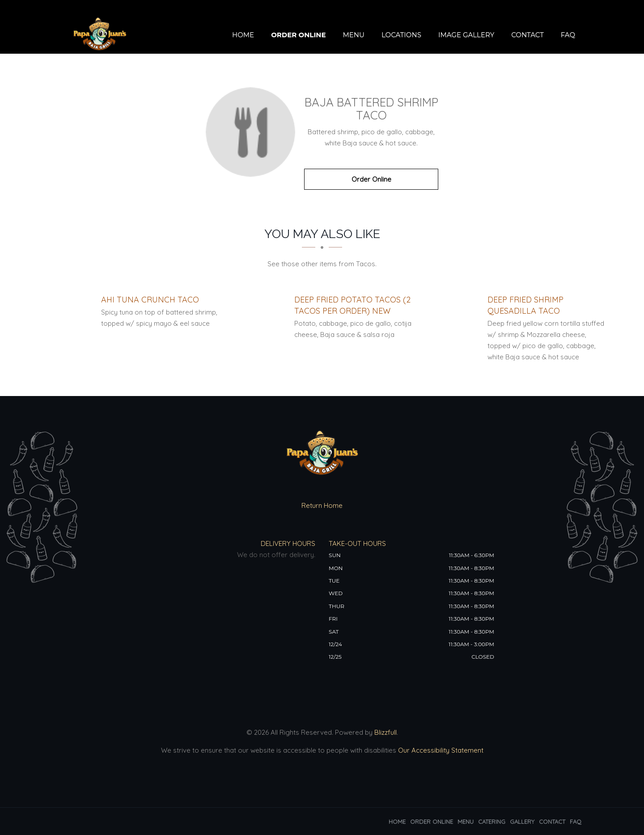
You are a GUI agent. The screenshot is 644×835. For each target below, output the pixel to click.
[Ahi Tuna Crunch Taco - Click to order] (150, 300)
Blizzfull (386, 732)
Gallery (522, 822)
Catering (492, 822)
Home (243, 35)
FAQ (568, 35)
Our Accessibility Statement (440, 750)
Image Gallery (466, 35)
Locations (401, 35)
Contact (527, 35)
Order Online (298, 35)
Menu (353, 35)
